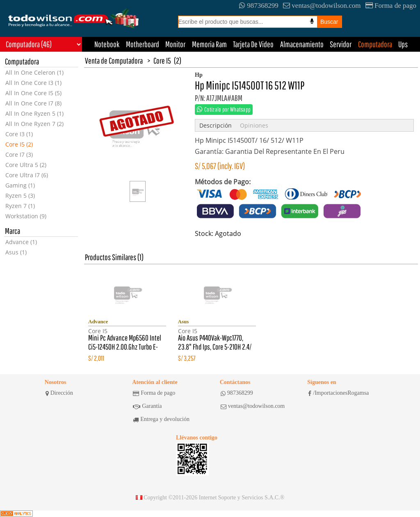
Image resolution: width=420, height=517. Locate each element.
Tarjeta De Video (253, 44)
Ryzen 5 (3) (20, 196)
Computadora (375, 44)
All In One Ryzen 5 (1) (34, 113)
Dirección (59, 393)
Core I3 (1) (19, 134)
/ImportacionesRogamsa (338, 393)
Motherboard (143, 44)
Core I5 (162, 61)
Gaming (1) (20, 185)
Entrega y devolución (161, 419)
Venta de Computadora (114, 61)
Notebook (107, 44)
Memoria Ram (209, 44)
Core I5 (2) (19, 144)
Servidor (341, 44)
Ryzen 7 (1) (20, 206)
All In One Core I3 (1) (33, 83)
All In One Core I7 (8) (33, 103)
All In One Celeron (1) (34, 72)
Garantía (147, 406)
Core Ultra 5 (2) (26, 165)
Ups (403, 44)
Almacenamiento (302, 44)
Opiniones (254, 125)
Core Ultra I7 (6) (27, 175)
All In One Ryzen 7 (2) (34, 124)
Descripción (216, 125)
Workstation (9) (26, 216)
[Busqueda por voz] (312, 21)
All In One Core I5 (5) (33, 93)
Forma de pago (391, 6)
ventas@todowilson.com (322, 6)
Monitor (175, 44)
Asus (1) (16, 252)
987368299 (259, 6)
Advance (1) (21, 242)
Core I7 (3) (19, 154)
